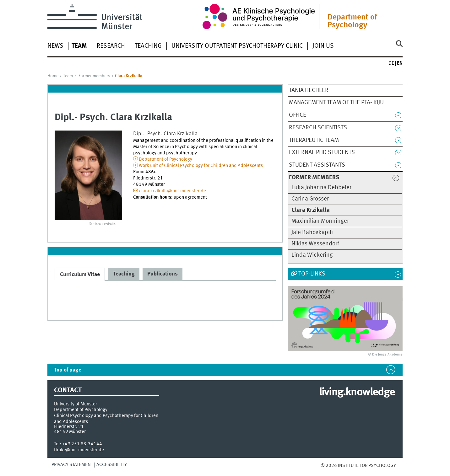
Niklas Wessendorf (315, 244)
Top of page (68, 370)
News (55, 46)
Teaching (148, 46)
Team (68, 76)
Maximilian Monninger (320, 221)
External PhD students (322, 152)
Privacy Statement (72, 465)
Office (298, 115)
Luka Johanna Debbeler (321, 188)
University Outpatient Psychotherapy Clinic (237, 46)
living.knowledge (357, 393)
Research (111, 46)
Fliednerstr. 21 (69, 427)
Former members (94, 76)
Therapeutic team (314, 140)
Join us (323, 46)
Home (53, 76)
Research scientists (318, 128)
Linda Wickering (312, 255)
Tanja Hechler (309, 90)
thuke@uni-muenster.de (79, 450)
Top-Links (312, 274)
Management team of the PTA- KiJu (336, 103)
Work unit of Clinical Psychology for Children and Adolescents (201, 166)
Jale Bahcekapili (312, 233)
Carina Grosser (310, 199)
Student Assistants (317, 165)
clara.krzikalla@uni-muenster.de (173, 191)
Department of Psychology (352, 21)
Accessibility (112, 465)
